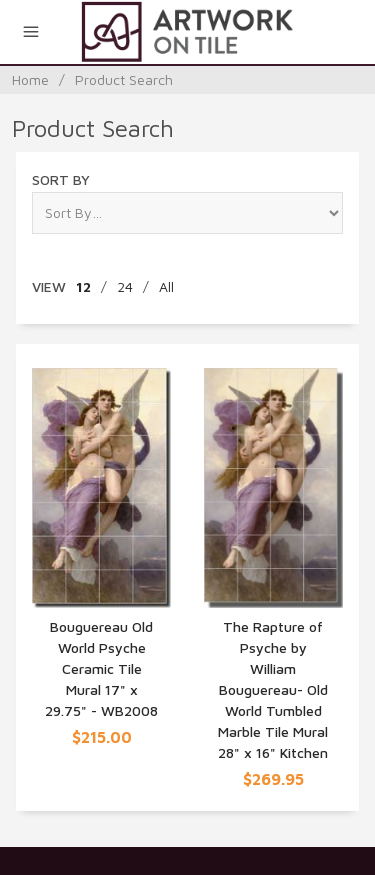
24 (125, 286)
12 (83, 286)
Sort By (61, 179)
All (166, 286)
